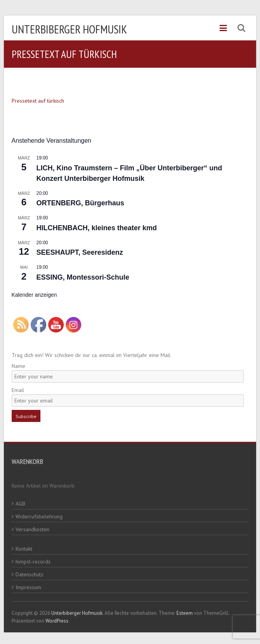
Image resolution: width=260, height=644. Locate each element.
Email (18, 390)
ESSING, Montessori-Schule (83, 277)
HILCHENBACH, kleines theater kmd (97, 228)
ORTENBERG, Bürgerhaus (80, 203)
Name (18, 366)
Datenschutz (30, 574)
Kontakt (24, 549)
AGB (20, 504)
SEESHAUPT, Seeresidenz (80, 252)
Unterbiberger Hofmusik (69, 29)
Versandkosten (32, 529)
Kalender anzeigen (34, 295)
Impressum (28, 587)
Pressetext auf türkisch (38, 101)
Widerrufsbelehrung (39, 516)
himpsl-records (33, 562)
